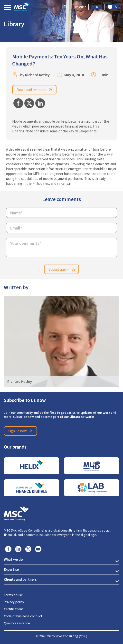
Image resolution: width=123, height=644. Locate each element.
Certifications (14, 609)
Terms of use (13, 595)
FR (96, 7)
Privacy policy (14, 602)
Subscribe (80, 7)
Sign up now (21, 431)
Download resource (35, 90)
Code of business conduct (23, 616)
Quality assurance (17, 623)
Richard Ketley (37, 75)
